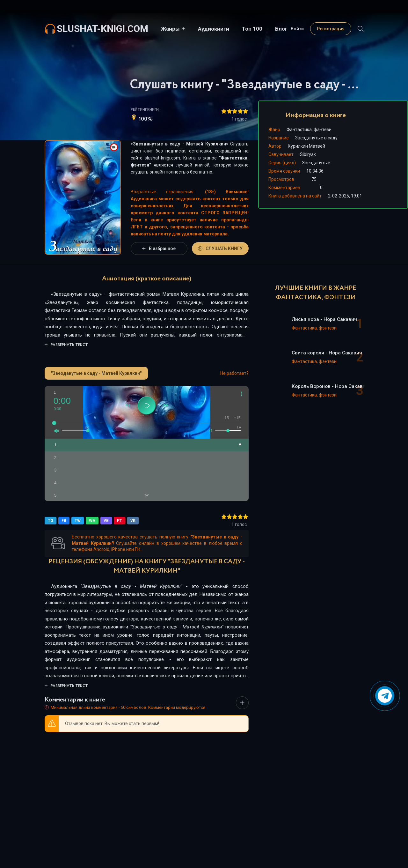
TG (51, 521)
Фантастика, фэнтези (309, 130)
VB (106, 521)
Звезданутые (316, 163)
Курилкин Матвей (306, 146)
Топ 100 (252, 29)
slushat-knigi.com (102, 29)
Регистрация (331, 29)
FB (64, 521)
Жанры (170, 29)
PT (120, 521)
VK (133, 521)
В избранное (159, 249)
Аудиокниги (214, 29)
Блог (281, 29)
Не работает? (234, 373)
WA (92, 521)
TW (78, 521)
